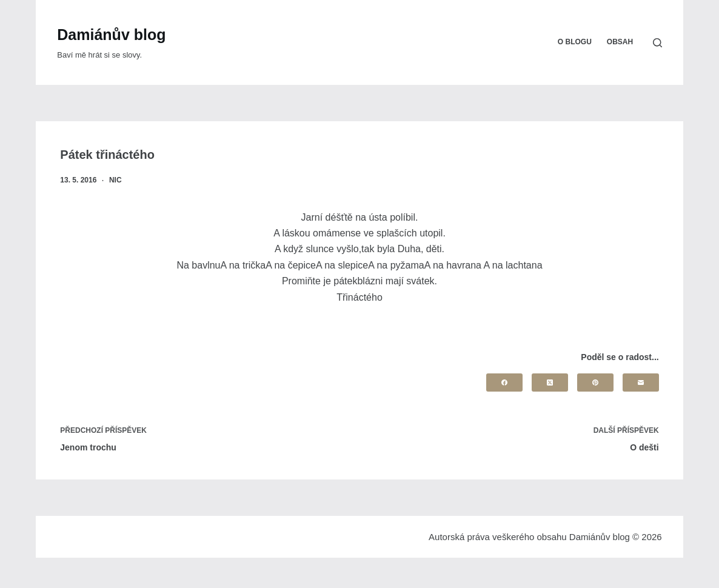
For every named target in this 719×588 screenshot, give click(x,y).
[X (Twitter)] (550, 383)
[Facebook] (504, 383)
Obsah (620, 42)
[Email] (641, 383)
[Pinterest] (595, 383)
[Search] (657, 43)
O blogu (575, 42)
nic (115, 180)
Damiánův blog (111, 35)
